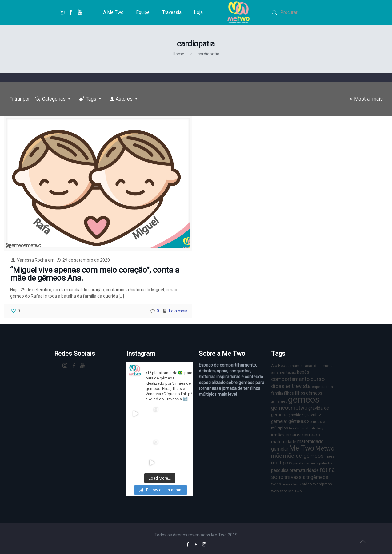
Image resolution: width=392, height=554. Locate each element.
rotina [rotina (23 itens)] (327, 470)
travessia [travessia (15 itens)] (295, 477)
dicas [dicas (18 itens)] (278, 386)
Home (178, 54)
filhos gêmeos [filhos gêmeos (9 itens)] (308, 393)
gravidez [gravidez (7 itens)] (296, 415)
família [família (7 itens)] (277, 393)
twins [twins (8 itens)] (276, 484)
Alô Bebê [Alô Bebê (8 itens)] (279, 365)
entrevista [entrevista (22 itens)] (298, 386)
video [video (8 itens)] (307, 484)
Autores (124, 99)
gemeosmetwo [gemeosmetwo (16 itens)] (289, 408)
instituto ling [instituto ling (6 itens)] (313, 428)
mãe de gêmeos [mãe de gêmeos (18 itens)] (303, 456)
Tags (91, 99)
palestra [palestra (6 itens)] (326, 463)
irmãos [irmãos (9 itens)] (278, 435)
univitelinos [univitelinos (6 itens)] (292, 484)
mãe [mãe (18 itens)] (277, 456)
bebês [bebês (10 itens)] (303, 372)
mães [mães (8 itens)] (330, 456)
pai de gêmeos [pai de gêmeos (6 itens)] (306, 463)
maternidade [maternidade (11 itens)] (284, 442)
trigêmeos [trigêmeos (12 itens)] (317, 477)
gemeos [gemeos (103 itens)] (304, 399)
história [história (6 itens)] (295, 428)
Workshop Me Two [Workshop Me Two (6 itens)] (286, 491)
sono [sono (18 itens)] (277, 477)
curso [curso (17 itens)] (318, 379)
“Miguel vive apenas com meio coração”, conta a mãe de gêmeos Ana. (95, 274)
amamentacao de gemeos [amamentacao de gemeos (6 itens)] (311, 366)
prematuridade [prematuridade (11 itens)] (304, 470)
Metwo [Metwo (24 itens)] (325, 448)
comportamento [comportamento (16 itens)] (290, 379)
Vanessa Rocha (32, 260)
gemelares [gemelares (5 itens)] (279, 401)
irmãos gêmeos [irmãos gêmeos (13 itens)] (303, 435)
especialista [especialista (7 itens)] (322, 387)
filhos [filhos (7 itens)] (289, 393)
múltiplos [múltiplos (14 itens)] (282, 463)
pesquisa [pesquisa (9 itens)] (280, 470)
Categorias (54, 99)
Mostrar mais (365, 99)
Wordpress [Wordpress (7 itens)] (322, 484)
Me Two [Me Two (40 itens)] (302, 448)
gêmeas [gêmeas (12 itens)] (297, 421)
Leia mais (178, 311)
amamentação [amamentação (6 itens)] (284, 372)
